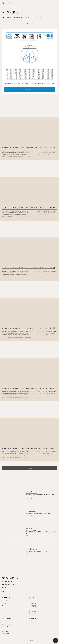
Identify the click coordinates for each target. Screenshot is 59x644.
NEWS (5, 622)
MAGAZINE (7, 619)
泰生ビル (26, 218)
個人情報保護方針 (29, 640)
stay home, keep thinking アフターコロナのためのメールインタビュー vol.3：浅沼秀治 (29, 329)
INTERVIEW (10, 158)
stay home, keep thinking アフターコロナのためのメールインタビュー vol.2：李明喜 (28, 389)
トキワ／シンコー (28, 158)
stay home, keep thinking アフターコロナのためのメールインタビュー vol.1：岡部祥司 (29, 449)
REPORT (6, 627)
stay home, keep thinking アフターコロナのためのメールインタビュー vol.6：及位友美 (29, 149)
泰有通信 (6, 631)
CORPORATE (7, 634)
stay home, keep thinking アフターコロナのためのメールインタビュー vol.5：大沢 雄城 (29, 209)
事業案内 (6, 605)
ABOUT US (7, 598)
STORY (5, 603)
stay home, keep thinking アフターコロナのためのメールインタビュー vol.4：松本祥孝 (29, 269)
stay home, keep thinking (18, 158)
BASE (32, 598)
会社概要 (6, 601)
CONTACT (34, 622)
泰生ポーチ (27, 278)
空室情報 (33, 619)
